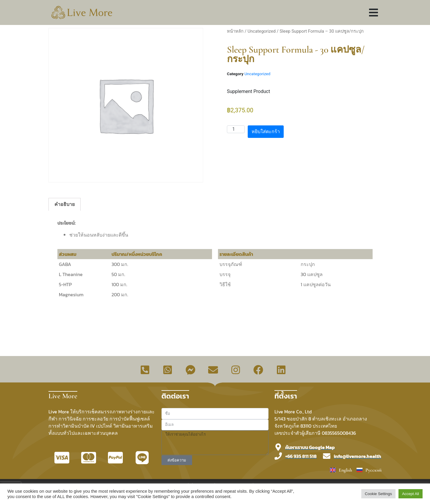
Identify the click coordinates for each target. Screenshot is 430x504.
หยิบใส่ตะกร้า (266, 131)
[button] (373, 13)
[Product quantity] (236, 129)
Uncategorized (262, 31)
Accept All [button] (411, 494)
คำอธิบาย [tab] (65, 204)
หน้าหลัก (235, 31)
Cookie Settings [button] (378, 494)
